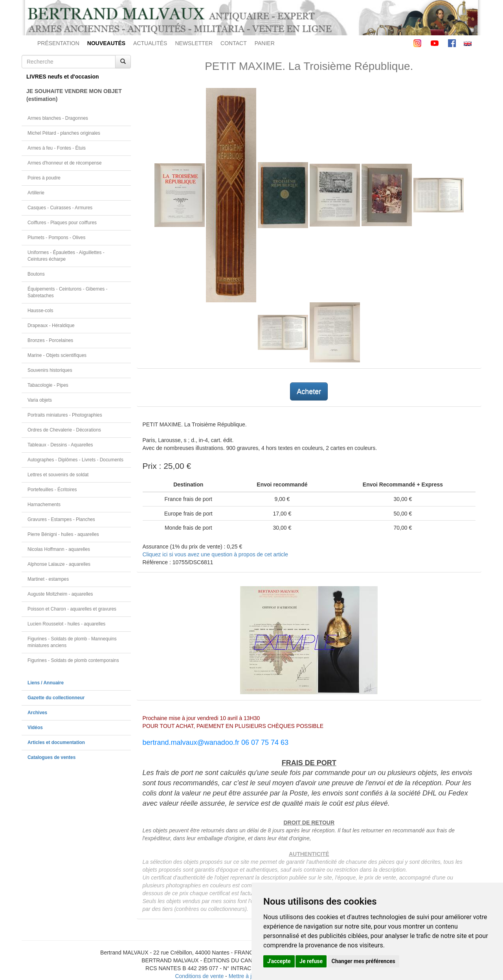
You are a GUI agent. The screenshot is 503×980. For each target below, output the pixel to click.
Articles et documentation (56, 742)
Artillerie (36, 193)
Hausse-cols (40, 311)
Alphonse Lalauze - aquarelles (59, 564)
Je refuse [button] (311, 961)
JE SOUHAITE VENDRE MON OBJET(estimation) (74, 95)
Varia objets (40, 400)
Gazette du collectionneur (56, 698)
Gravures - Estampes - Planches (61, 519)
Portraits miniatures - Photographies (65, 415)
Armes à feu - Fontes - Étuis (57, 148)
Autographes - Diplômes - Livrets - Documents (75, 460)
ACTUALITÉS (150, 43)
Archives (37, 713)
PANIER (265, 43)
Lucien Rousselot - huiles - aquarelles (66, 624)
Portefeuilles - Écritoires (52, 490)
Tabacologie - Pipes (48, 385)
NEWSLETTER (194, 43)
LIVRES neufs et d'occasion (63, 77)
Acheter (309, 391)
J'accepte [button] (279, 961)
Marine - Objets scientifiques (57, 355)
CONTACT (234, 43)
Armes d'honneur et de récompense (65, 163)
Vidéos (35, 728)
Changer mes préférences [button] (363, 961)
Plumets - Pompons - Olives (56, 238)
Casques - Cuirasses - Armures (60, 208)
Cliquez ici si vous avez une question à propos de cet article (215, 554)
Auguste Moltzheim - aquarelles (60, 594)
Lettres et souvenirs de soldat (58, 475)
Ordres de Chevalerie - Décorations (64, 430)
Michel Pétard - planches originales (64, 133)
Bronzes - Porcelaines (50, 340)
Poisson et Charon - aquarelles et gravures (72, 609)
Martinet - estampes (48, 579)
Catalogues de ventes (51, 757)
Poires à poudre (44, 178)
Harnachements (44, 505)
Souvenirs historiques (50, 370)
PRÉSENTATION (58, 43)
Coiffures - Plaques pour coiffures (62, 223)
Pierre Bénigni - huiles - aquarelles (63, 534)
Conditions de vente (199, 976)
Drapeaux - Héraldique (51, 325)
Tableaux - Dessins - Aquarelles (60, 445)
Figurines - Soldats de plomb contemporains (73, 660)
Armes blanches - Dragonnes (58, 118)
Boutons (36, 274)
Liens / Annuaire (46, 683)
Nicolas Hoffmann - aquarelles (59, 549)
